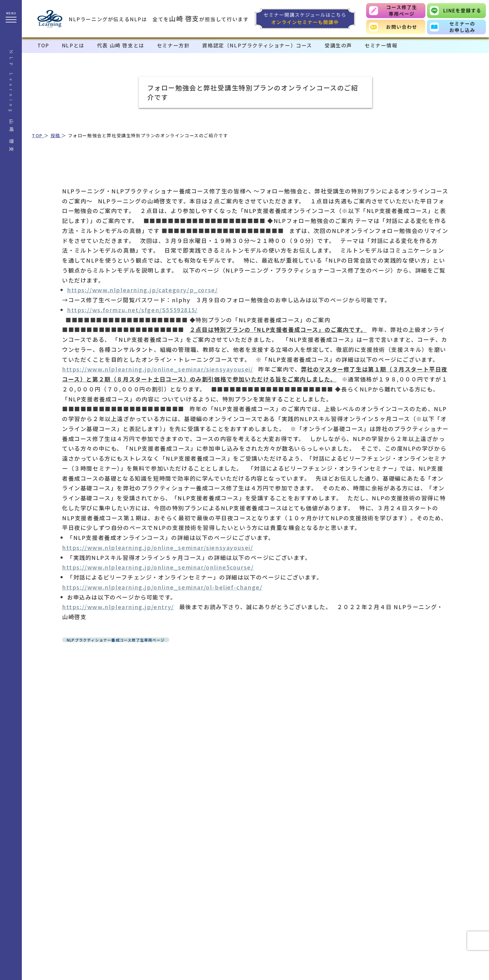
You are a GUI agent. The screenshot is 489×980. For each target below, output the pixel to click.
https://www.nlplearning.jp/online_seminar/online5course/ (158, 567)
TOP (43, 45)
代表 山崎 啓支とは (121, 45)
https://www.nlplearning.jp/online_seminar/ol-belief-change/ (162, 587)
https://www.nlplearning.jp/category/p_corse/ (142, 290)
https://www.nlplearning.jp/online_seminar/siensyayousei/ (158, 369)
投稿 (56, 135)
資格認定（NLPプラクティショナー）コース (257, 45)
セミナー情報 (381, 45)
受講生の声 (338, 45)
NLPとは (73, 45)
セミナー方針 (173, 45)
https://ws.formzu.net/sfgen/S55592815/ (132, 310)
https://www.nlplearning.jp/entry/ (118, 607)
